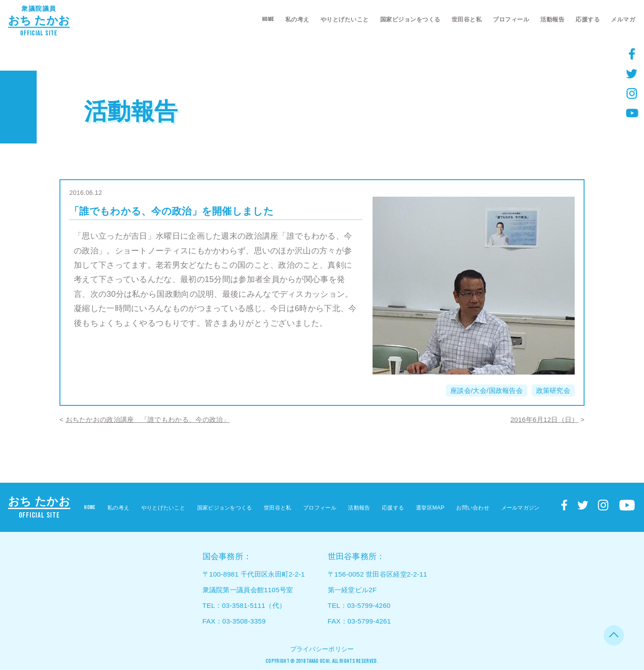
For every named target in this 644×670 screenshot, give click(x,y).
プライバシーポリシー (322, 649)
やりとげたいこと (345, 19)
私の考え (297, 19)
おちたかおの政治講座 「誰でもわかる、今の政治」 (148, 419)
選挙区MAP (430, 508)
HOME (268, 19)
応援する (588, 19)
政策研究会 (553, 390)
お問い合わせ (473, 508)
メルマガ (623, 19)
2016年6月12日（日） (544, 419)
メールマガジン (521, 508)
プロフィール (511, 19)
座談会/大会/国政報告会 (487, 390)
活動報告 (552, 19)
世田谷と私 (467, 19)
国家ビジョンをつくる (410, 19)
